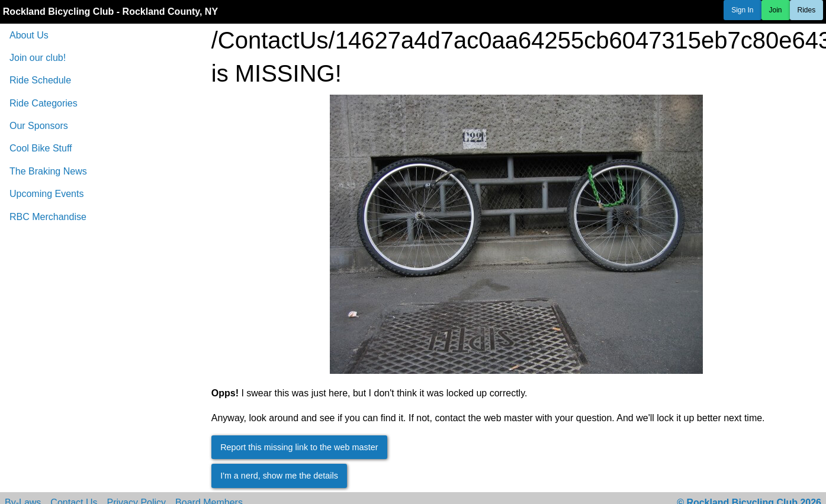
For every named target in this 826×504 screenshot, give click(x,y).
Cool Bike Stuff (41, 148)
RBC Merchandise (48, 217)
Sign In (742, 10)
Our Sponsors (39, 126)
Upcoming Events (46, 194)
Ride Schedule (40, 80)
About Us (29, 35)
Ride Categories (44, 103)
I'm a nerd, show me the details (279, 476)
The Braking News (48, 171)
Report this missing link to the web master (299, 447)
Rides (807, 10)
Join (776, 10)
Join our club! (38, 58)
